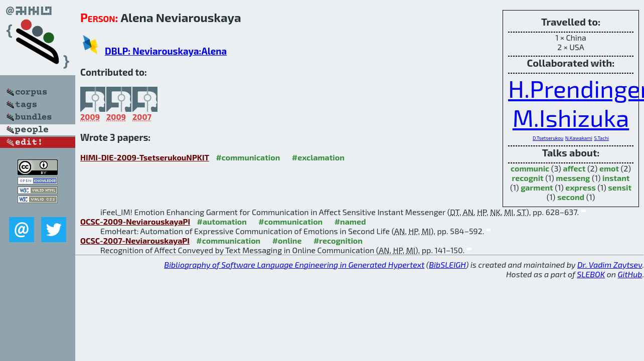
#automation (222, 221)
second (571, 197)
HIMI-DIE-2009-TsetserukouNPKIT (145, 157)
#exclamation (318, 157)
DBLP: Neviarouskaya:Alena (166, 51)
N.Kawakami (579, 138)
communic (530, 168)
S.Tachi (601, 138)
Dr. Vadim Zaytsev (610, 264)
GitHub (630, 274)
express (580, 187)
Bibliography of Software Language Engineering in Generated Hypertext (294, 264)
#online (287, 240)
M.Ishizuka (571, 117)
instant (616, 178)
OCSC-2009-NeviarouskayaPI (135, 221)
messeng (573, 178)
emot (609, 168)
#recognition (338, 240)
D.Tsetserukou (548, 138)
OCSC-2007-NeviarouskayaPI (135, 240)
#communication (248, 157)
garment (537, 187)
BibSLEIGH (447, 264)
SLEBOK (591, 274)
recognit (528, 178)
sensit (620, 187)
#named (350, 221)
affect (574, 168)
